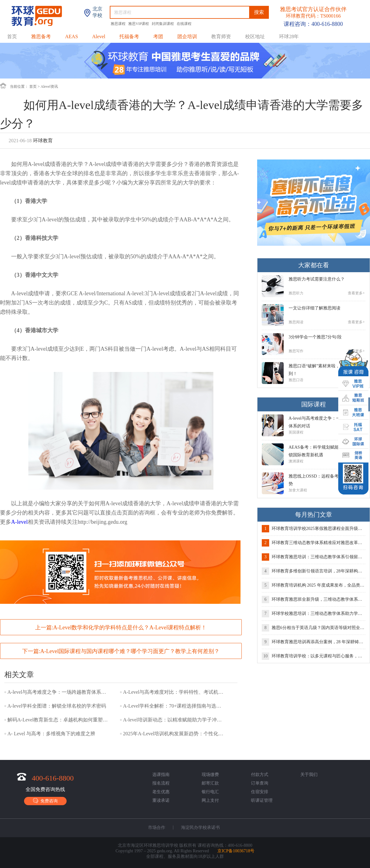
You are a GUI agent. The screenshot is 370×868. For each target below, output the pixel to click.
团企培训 (187, 36)
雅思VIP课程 (139, 24)
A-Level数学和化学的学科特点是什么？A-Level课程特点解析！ (130, 628)
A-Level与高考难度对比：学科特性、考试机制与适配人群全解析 (174, 692)
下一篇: (121, 651)
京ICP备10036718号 (236, 851)
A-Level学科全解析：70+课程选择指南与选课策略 (174, 706)
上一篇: (121, 628)
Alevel (99, 36)
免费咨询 (45, 801)
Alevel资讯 (49, 87)
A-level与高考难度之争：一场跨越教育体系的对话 (58, 692)
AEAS (72, 36)
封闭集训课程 (163, 24)
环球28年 (289, 36)
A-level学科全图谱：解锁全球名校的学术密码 (57, 706)
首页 (12, 36)
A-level (19, 522)
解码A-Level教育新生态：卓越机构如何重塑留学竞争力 (58, 720)
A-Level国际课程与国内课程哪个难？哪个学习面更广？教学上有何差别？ (130, 651)
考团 (158, 36)
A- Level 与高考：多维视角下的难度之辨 (51, 734)
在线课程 (184, 24)
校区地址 (255, 36)
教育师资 (221, 36)
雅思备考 (41, 36)
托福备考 (129, 36)
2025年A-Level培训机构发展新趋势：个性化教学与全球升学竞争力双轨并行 (174, 734)
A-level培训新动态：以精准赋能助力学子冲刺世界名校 (174, 720)
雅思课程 (119, 24)
